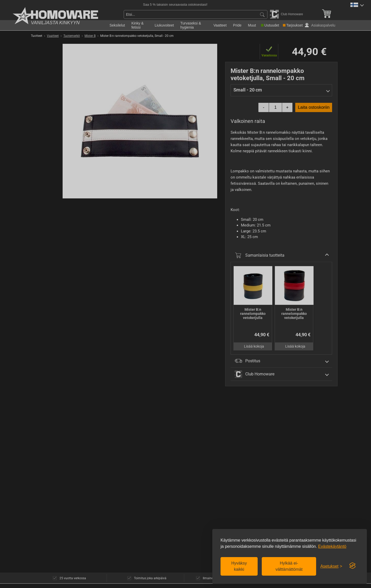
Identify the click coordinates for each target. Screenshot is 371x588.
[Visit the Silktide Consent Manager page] (352, 566)
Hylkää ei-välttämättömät (289, 566)
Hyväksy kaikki (239, 566)
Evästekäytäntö (332, 546)
